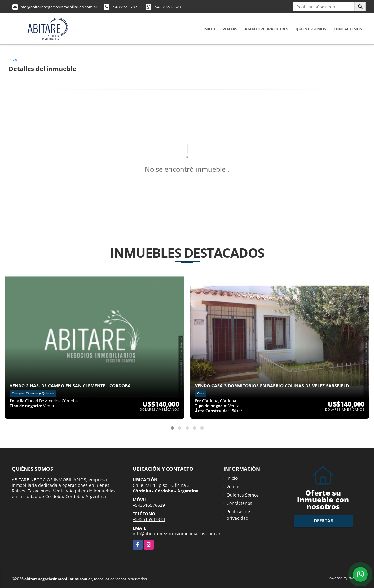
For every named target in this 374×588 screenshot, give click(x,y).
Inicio (209, 29)
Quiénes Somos (311, 29)
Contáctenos (348, 29)
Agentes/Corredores (266, 29)
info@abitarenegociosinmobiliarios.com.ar (58, 7)
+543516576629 (167, 7)
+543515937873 (125, 7)
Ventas (230, 29)
